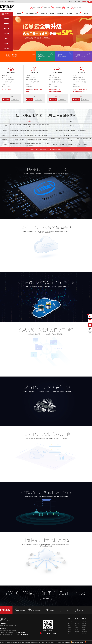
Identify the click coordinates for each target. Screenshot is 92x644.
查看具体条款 (46, 596)
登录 (90, 2)
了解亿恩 (86, 14)
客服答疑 (77, 621)
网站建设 (70, 634)
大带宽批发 (60, 14)
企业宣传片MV (85, 634)
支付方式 (77, 623)
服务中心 (77, 634)
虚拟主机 (52, 610)
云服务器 (7, 33)
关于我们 (84, 621)
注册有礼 (84, 2)
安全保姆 (7, 48)
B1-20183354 (68, 642)
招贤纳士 (84, 628)
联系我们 (84, 630)
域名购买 (22, 610)
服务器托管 (7, 24)
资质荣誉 (84, 625)
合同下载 (77, 632)
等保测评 (70, 14)
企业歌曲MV (85, 632)
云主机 (66, 610)
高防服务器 (44, 14)
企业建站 (52, 14)
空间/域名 (7, 43)
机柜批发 (7, 29)
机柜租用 (70, 625)
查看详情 (15, 99)
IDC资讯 (77, 630)
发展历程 (84, 623)
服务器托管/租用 (37, 610)
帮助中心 (77, 625)
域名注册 (70, 632)
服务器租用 (7, 19)
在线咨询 (7, 99)
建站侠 (7, 38)
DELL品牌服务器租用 (31, 14)
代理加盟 (77, 628)
